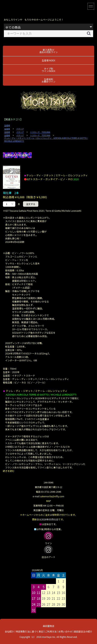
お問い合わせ (65, 631)
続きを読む (9, 471)
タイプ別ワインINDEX (48, 70)
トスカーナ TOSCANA (40, 132)
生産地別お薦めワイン (48, 80)
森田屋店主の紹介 (83, 631)
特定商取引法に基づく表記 (30, 631)
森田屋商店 (48, 626)
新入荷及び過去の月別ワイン (48, 51)
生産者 (7, 125)
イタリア (20, 129)
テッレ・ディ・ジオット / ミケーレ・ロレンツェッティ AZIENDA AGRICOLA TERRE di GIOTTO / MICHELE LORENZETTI (46, 139)
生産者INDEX (48, 60)
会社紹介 (9, 631)
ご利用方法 (51, 631)
